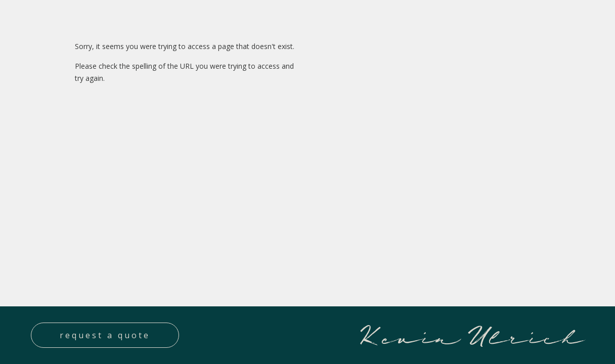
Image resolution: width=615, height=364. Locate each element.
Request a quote (105, 335)
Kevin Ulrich (471, 335)
